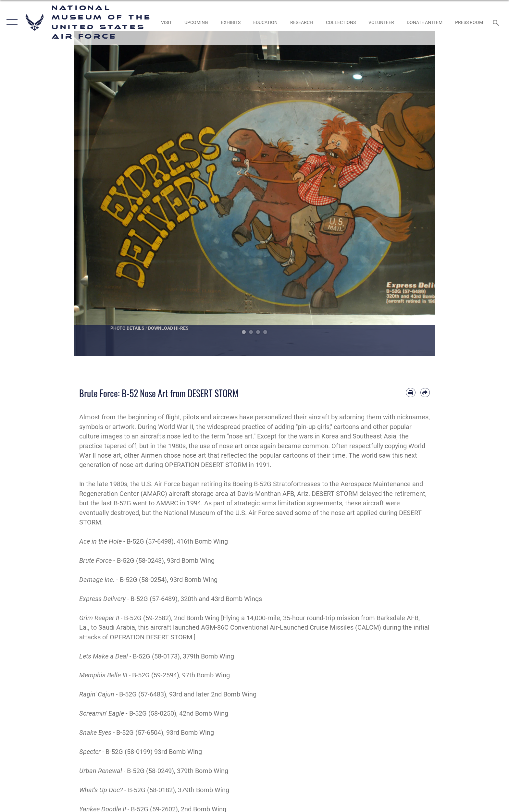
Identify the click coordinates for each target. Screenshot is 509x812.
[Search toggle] (497, 22)
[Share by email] (425, 393)
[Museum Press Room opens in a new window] (469, 22)
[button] (11, 22)
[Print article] (410, 393)
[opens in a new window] (166, 22)
